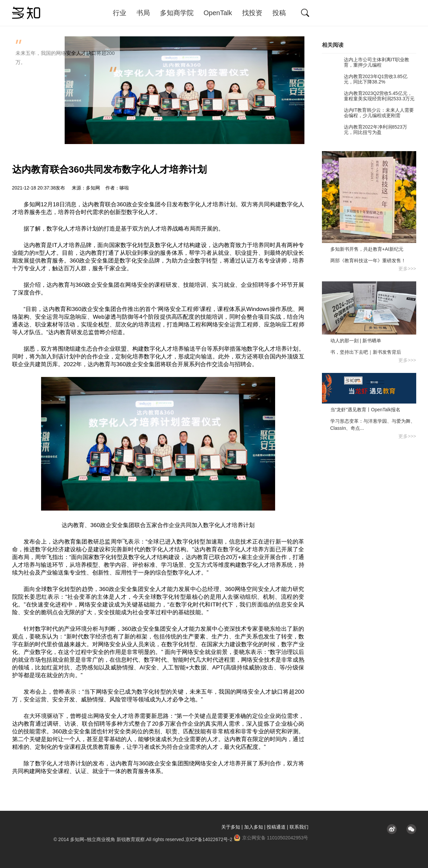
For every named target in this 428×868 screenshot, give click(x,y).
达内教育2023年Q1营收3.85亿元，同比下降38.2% (365, 79)
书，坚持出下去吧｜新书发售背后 (366, 352)
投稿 (279, 13)
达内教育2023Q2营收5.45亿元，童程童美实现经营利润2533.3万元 (368, 96)
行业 (120, 13)
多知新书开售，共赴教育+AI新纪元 (367, 249)
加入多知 (254, 827)
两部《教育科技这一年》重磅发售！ (368, 261)
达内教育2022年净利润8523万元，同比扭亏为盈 (365, 130)
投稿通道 (276, 827)
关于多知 (231, 827)
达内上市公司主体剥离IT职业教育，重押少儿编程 (366, 62)
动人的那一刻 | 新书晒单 (356, 341)
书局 (143, 13)
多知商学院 (177, 13)
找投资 (252, 13)
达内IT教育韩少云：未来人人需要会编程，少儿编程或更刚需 (368, 113)
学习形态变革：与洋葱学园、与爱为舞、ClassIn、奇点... (373, 425)
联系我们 (299, 827)
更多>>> (407, 269)
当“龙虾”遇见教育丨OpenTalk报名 (365, 410)
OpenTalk (218, 13)
